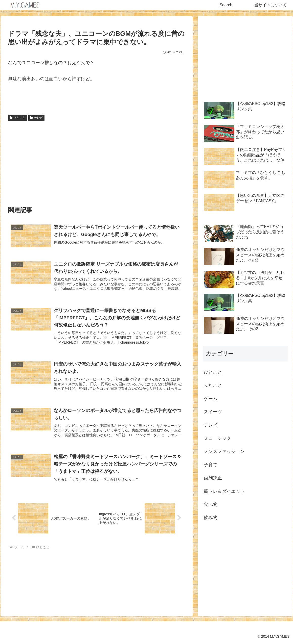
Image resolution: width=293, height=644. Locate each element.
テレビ (36, 118)
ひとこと (18, 118)
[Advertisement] (97, 161)
